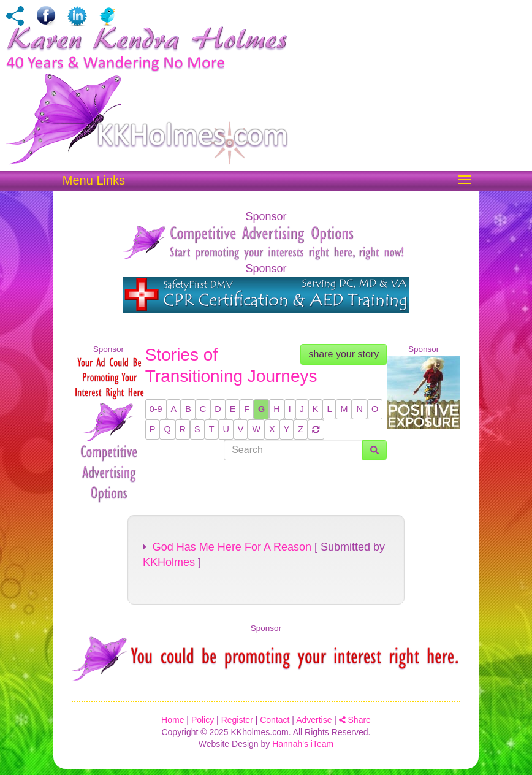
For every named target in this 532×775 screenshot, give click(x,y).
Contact (275, 720)
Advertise (314, 720)
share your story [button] (344, 354)
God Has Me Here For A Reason (227, 547)
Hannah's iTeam (303, 744)
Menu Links (94, 180)
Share (355, 720)
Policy (203, 720)
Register (237, 720)
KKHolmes (169, 562)
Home (173, 720)
